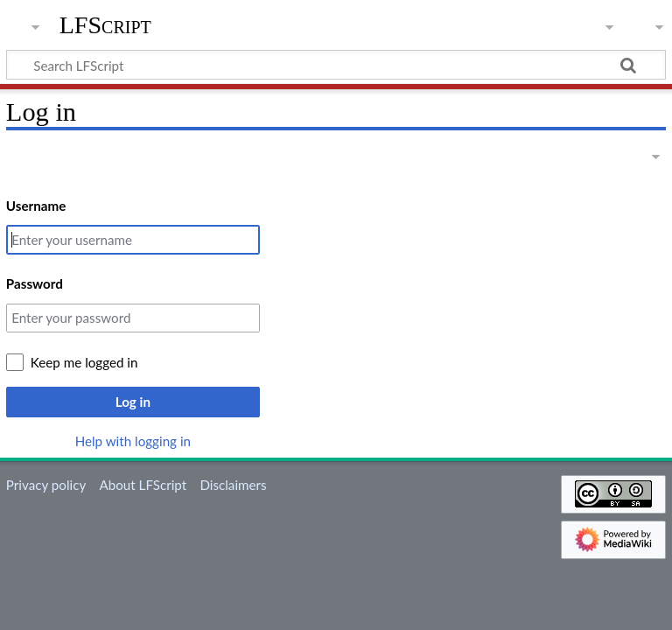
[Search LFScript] (336, 65)
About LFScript (143, 485)
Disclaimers (233, 485)
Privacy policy (46, 485)
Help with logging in (133, 441)
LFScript (105, 25)
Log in (133, 402)
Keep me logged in (84, 362)
